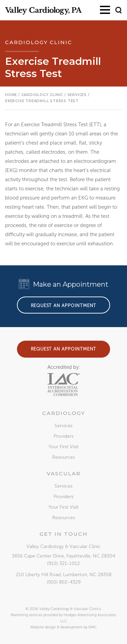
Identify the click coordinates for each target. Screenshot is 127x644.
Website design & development (56, 627)
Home (11, 95)
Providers (63, 436)
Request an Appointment (64, 306)
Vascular (64, 473)
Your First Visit (63, 447)
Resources (63, 457)
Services (63, 426)
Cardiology (64, 413)
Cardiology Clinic (42, 95)
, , (63, 556)
